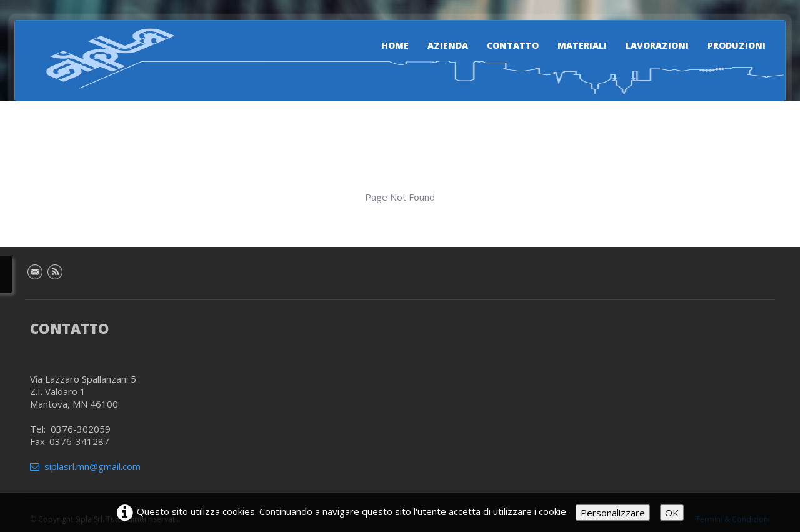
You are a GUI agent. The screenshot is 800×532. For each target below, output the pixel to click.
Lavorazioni (657, 45)
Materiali (582, 45)
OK (672, 513)
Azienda (448, 45)
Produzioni (737, 45)
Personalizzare (613, 513)
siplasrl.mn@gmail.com (85, 466)
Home (395, 45)
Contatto (513, 45)
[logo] (103, 58)
